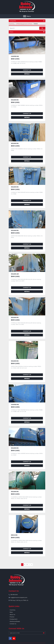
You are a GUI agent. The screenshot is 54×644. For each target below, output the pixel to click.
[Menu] (25, 16)
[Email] (27, 633)
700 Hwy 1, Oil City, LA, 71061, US (19, 600)
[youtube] (14, 638)
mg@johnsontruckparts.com (19, 597)
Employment (14, 619)
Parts (11, 612)
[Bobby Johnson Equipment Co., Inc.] (17, 580)
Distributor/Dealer (15, 621)
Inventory (13, 610)
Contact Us (27, 70)
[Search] (24, 28)
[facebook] (10, 638)
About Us (12, 615)
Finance (12, 617)
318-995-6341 (14, 595)
